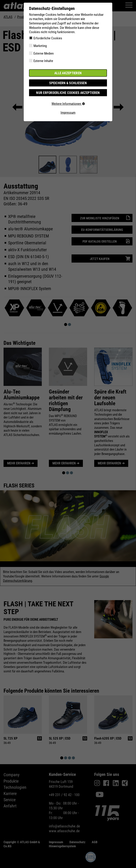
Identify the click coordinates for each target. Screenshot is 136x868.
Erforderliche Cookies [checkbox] (48, 38)
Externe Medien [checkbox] (44, 53)
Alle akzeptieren (68, 73)
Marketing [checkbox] (40, 46)
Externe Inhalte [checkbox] (43, 61)
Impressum (68, 112)
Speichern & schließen (68, 83)
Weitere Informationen (68, 104)
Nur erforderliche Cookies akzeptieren (68, 93)
